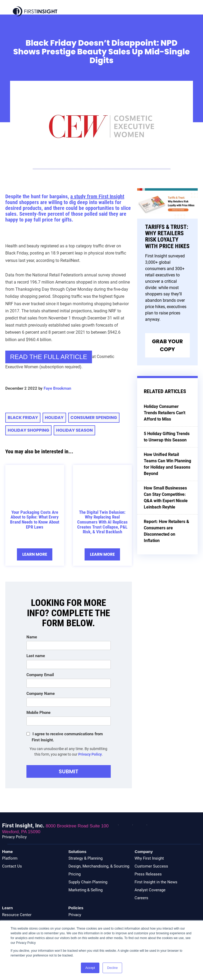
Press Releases (148, 874)
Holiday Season (74, 430)
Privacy (75, 915)
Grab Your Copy (167, 345)
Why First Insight (149, 858)
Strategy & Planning (86, 858)
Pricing (75, 874)
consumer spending (94, 418)
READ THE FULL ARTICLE (49, 357)
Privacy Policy (90, 754)
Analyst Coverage (150, 890)
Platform (10, 858)
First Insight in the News (156, 882)
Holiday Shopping (28, 430)
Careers (141, 898)
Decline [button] (112, 968)
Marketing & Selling (86, 890)
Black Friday (23, 418)
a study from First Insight (97, 196)
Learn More (35, 554)
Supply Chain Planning (88, 882)
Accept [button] (90, 968)
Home (7, 852)
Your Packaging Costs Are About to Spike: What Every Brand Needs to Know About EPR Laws (35, 520)
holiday (54, 418)
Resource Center (17, 915)
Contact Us (12, 866)
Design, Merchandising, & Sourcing (99, 866)
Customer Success (151, 866)
